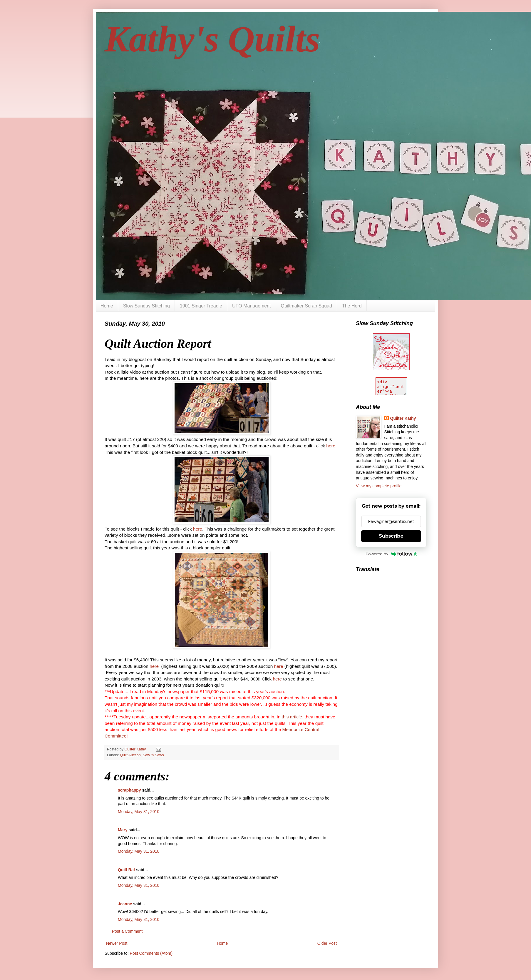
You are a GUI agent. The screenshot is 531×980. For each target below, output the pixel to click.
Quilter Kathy (403, 418)
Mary (123, 830)
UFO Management (252, 306)
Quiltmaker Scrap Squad (306, 306)
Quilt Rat (126, 870)
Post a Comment (127, 931)
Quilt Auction (130, 755)
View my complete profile (379, 486)
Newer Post (117, 943)
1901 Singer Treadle (201, 306)
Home (107, 306)
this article (292, 717)
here (331, 446)
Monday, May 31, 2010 (139, 812)
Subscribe (391, 536)
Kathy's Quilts (212, 39)
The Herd (352, 306)
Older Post (327, 943)
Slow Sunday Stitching (146, 306)
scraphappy (129, 790)
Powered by (391, 554)
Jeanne (125, 904)
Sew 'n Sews (153, 755)
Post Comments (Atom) (151, 953)
